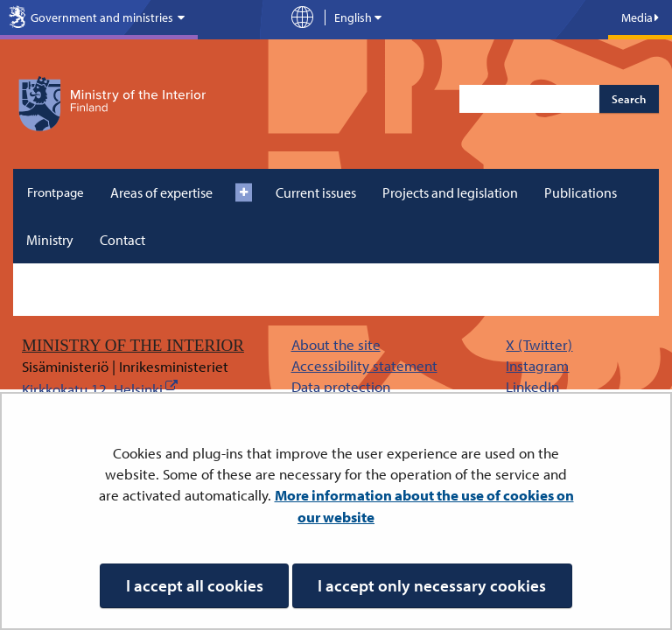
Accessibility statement (364, 365)
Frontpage (56, 192)
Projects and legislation (450, 192)
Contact (122, 240)
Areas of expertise (161, 192)
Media (640, 17)
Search (629, 99)
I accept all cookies (195, 585)
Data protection (341, 386)
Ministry (50, 240)
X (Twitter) (539, 344)
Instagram (537, 365)
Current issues (316, 192)
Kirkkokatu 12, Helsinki (92, 389)
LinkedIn (532, 386)
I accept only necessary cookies (432, 585)
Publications (581, 192)
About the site (336, 344)
